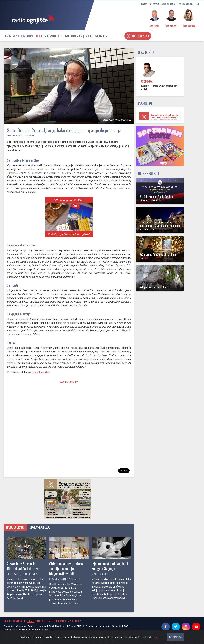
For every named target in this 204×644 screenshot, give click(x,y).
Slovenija (12, 136)
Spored (89, 36)
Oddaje (39, 36)
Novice (16, 36)
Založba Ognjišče (186, 4)
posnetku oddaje (41, 372)
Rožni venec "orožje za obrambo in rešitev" (158, 256)
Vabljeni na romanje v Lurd (154, 287)
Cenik (163, 4)
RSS (126, 626)
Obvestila (21, 626)
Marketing (171, 4)
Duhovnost (60, 621)
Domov (7, 36)
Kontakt (156, 4)
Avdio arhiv (101, 36)
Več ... (157, 637)
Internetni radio (102, 626)
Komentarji (27, 36)
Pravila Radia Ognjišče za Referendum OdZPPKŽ (29, 630)
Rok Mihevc (147, 82)
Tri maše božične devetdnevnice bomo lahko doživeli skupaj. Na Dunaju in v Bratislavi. (160, 226)
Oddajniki (117, 626)
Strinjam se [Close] (175, 637)
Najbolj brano (15, 527)
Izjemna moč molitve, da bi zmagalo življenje (110, 566)
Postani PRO (146, 4)
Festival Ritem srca (71, 36)
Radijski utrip (52, 36)
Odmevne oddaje (40, 527)
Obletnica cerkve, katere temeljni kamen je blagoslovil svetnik (66, 568)
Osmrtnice (9, 626)
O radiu (89, 626)
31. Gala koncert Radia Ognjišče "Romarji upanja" (157, 198)
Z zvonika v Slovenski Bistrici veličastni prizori (24, 566)
